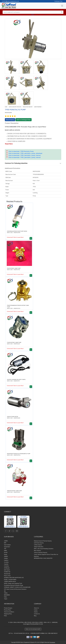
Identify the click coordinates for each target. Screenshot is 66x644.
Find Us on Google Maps (33, 629)
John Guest (7, 570)
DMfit (5, 551)
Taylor (6, 599)
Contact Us (37, 614)
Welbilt (6, 556)
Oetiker (6, 558)
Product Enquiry (8, 608)
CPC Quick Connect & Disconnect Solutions (15, 589)
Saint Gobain (7, 545)
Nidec (6, 597)
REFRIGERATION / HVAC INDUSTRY (43, 558)
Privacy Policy (8, 610)
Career (36, 610)
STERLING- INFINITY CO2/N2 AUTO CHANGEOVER (17, 587)
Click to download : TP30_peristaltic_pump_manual (23, 155)
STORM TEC (7, 572)
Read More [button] (9, 144)
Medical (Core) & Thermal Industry (43, 541)
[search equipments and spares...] (31, 12)
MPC (5, 543)
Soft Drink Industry (39, 543)
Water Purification (39, 547)
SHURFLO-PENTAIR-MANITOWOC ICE (14, 578)
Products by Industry (28, 107)
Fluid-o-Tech (7, 576)
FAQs (5, 616)
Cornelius (6, 566)
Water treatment (38, 107)
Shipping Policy (8, 614)
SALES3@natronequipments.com (10, 1)
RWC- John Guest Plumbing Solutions (44, 549)
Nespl (6, 554)
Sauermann (7, 547)
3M (5, 591)
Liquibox (6, 560)
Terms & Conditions (9, 612)
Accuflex (6, 562)
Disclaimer (53, 642)
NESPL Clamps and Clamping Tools (13, 583)
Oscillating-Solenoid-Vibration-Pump (14, 585)
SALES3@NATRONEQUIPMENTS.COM (33, 624)
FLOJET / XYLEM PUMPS (10, 580)
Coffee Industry (38, 545)
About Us (36, 608)
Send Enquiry (10, 120)
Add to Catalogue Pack (24, 120)
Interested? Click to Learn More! (15, 237)
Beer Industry (37, 551)
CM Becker (7, 568)
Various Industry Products (15, 107)
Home (6, 107)
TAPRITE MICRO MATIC (10, 581)
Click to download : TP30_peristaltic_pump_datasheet (24, 153)
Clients (36, 612)
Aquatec (6, 564)
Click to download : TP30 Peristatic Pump (20, 151)
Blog (35, 616)
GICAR (6, 553)
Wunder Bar (7, 574)
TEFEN (6, 593)
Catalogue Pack (58, 1)
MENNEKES (7, 595)
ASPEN (6, 541)
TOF (5, 549)
